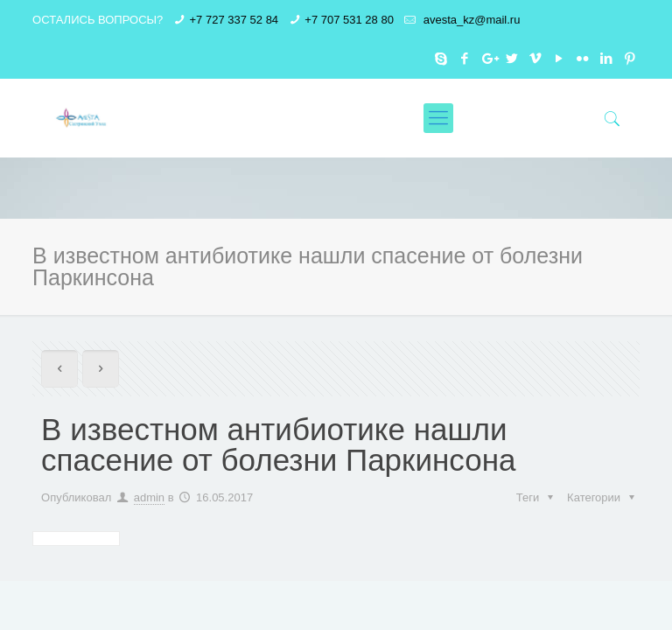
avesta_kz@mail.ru (470, 20)
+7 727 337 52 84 (234, 20)
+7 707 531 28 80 (349, 20)
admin (149, 497)
